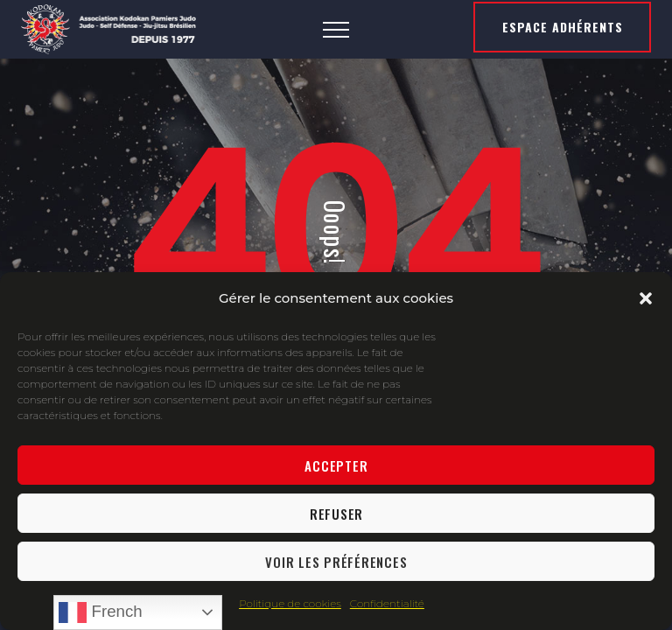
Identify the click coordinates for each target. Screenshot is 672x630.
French (100, 612)
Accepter (336, 465)
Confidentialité (387, 603)
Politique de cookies (290, 603)
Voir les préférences (336, 562)
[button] (646, 298)
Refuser (336, 514)
